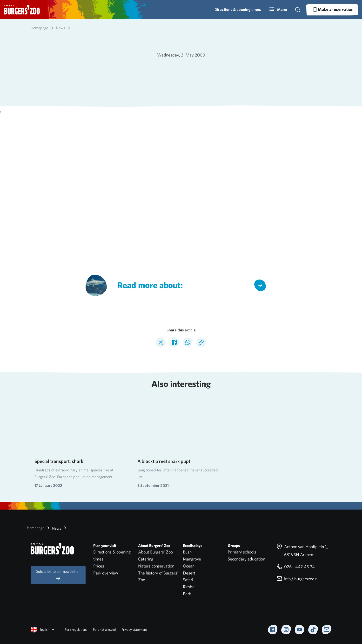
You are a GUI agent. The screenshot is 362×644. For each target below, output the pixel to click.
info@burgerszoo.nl (297, 579)
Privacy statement (134, 630)
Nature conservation (156, 566)
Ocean (189, 566)
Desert (189, 573)
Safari (188, 580)
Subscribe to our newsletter (58, 575)
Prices (99, 566)
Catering (146, 559)
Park (187, 594)
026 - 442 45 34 (296, 567)
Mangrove (192, 559)
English (43, 630)
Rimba (189, 587)
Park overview (106, 573)
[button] (278, 10)
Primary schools (242, 552)
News (53, 528)
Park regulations (76, 630)
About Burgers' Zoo (155, 552)
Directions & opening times (238, 10)
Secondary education (246, 559)
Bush (187, 552)
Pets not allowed (104, 630)
